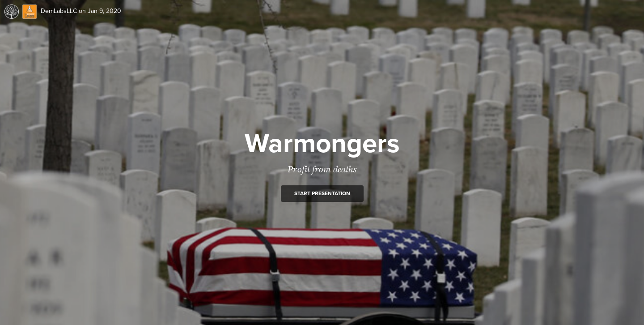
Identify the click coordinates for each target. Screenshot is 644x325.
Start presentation (322, 193)
